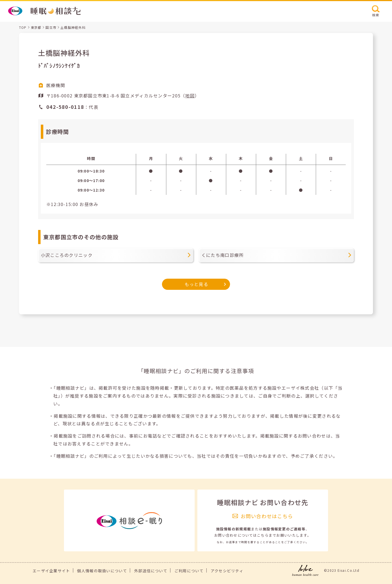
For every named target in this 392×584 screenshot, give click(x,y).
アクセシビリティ (227, 571)
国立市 (51, 27)
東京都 (36, 27)
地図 (190, 96)
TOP (23, 27)
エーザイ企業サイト (51, 571)
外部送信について (151, 571)
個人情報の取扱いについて (102, 571)
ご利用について (189, 571)
